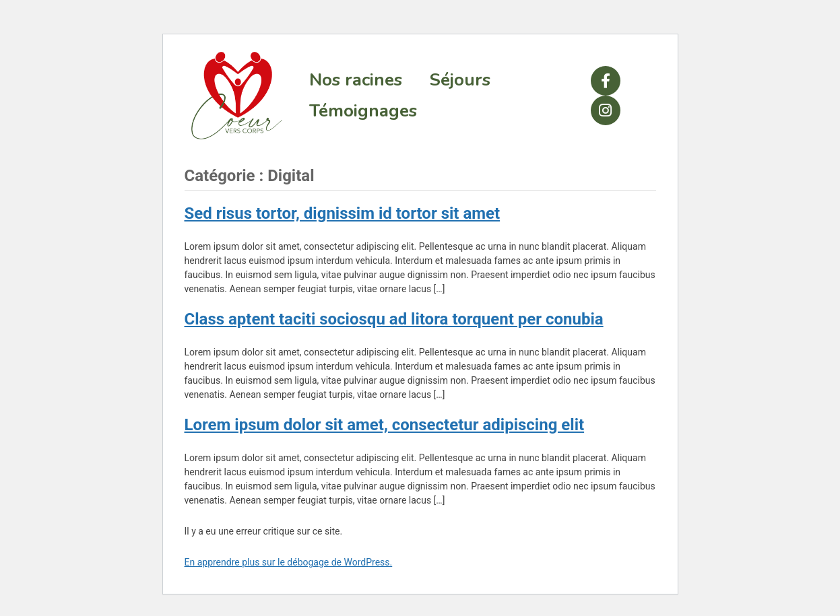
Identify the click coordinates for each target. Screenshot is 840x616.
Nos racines (356, 80)
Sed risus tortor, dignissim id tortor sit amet (343, 213)
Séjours (460, 80)
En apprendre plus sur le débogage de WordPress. (289, 562)
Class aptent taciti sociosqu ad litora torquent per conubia (394, 319)
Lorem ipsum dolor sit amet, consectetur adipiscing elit (385, 425)
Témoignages (363, 111)
